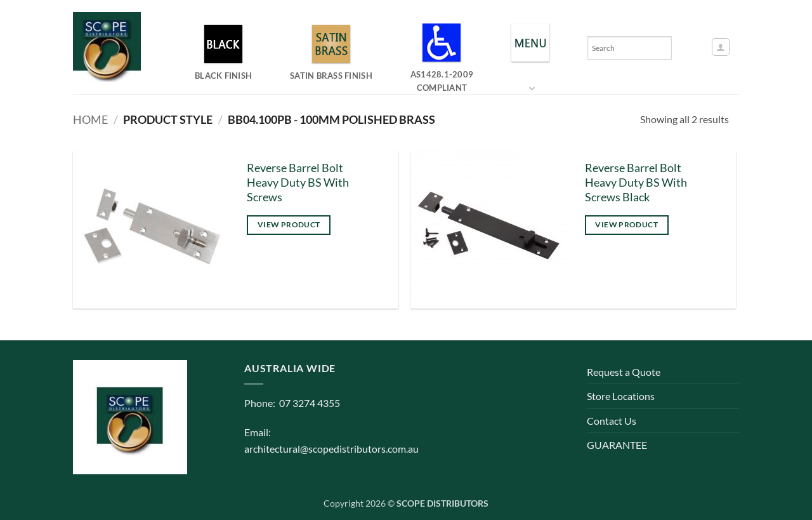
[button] (721, 47)
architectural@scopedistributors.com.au (331, 449)
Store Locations (621, 396)
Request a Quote (624, 372)
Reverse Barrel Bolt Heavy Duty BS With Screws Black (636, 183)
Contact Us (612, 421)
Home (90, 119)
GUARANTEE (617, 445)
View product (289, 224)
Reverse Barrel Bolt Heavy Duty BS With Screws (298, 183)
